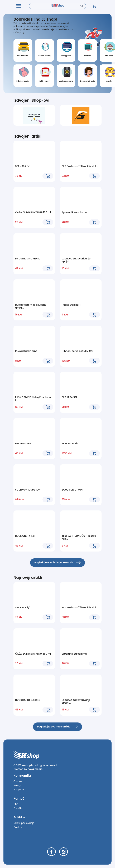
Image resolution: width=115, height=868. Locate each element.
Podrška (18, 808)
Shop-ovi (19, 789)
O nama (18, 781)
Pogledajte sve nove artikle (58, 727)
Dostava (18, 827)
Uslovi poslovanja (24, 823)
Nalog (17, 785)
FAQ (16, 804)
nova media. (35, 769)
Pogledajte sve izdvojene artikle (57, 563)
